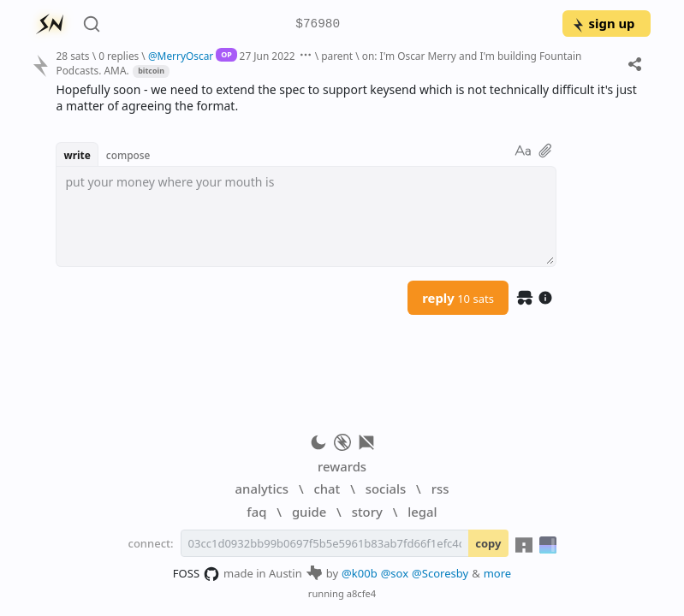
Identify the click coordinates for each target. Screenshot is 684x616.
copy (488, 543)
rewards (342, 466)
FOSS (196, 574)
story (367, 512)
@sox (395, 573)
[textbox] (306, 216)
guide (309, 512)
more (498, 573)
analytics (262, 489)
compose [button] (128, 155)
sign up (603, 23)
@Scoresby (440, 573)
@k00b (360, 573)
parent (337, 56)
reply (458, 298)
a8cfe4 (362, 593)
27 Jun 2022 (268, 56)
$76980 (318, 24)
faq (256, 512)
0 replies (119, 56)
